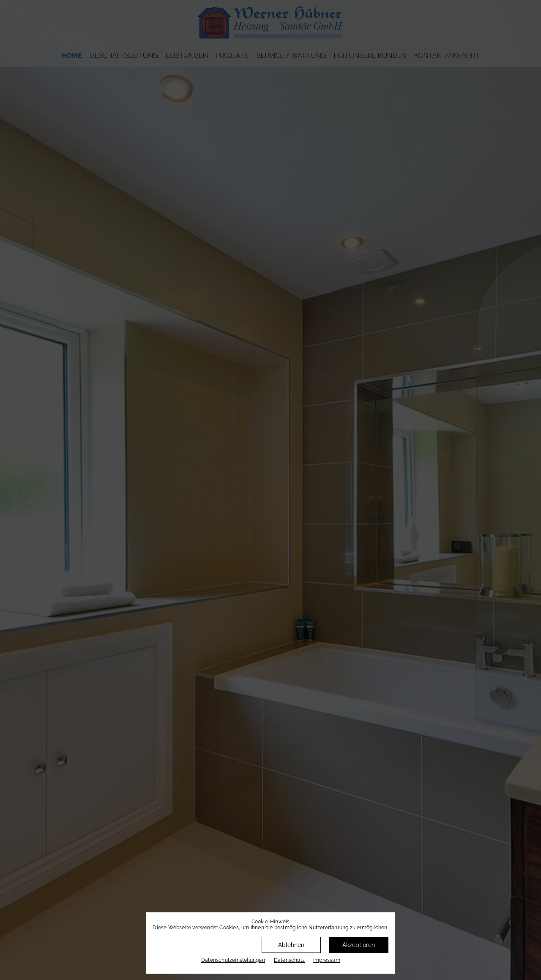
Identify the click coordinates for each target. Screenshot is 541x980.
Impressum (327, 960)
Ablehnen (291, 945)
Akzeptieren (359, 945)
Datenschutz (289, 960)
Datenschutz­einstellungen (233, 960)
